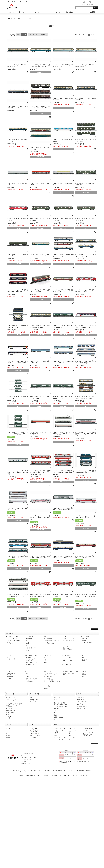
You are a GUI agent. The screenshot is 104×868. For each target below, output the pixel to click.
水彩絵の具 (9, 707)
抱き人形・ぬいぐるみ (31, 655)
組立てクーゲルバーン (69, 639)
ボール (9, 642)
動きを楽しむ (29, 639)
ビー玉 (8, 736)
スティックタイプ (11, 699)
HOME (8, 18)
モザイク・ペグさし (68, 661)
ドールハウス (47, 655)
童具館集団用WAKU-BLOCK (51, 640)
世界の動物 (10, 677)
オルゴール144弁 (35, 734)
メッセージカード (30, 680)
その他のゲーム (86, 659)
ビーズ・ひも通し (67, 657)
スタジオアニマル (59, 718)
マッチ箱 (47, 685)
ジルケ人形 (28, 657)
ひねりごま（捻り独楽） (32, 678)
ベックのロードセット (68, 646)
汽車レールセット (86, 639)
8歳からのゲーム (82, 705)
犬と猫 (56, 699)
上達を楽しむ (69, 12)
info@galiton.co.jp (26, 763)
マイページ (84, 4)
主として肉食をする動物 (60, 707)
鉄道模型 (93, 12)
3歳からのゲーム (82, 697)
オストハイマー (11, 671)
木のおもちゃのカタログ (69, 673)
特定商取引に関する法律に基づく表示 (63, 771)
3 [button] (93, 35)
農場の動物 (10, 675)
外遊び (27, 673)
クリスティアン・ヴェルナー (52, 673)
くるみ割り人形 (48, 678)
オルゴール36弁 (34, 730)
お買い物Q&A (48, 771)
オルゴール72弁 (34, 732)
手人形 (27, 666)
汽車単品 (84, 640)
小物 (45, 662)
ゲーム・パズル (85, 655)
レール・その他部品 (87, 642)
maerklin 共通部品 (87, 728)
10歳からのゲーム (82, 707)
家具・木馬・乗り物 (68, 665)
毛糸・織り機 (10, 712)
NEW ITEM (57, 697)
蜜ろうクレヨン (11, 697)
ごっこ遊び (9, 655)
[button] (96, 35)
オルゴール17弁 (34, 728)
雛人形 (83, 673)
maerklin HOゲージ (59, 728)
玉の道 (64, 637)
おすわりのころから (30, 637)
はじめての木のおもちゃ (13, 637)
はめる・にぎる (30, 644)
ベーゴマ (9, 732)
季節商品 (83, 671)
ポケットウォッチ (35, 736)
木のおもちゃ (11, 12)
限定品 (56, 716)
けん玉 (8, 734)
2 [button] (91, 35)
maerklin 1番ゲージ (74, 728)
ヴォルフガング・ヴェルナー (52, 675)
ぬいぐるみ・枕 (30, 664)
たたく (27, 642)
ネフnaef (47, 642)
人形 (45, 661)
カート (90, 4)
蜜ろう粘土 (9, 709)
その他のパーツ (59, 739)
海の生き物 (57, 714)
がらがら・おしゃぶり (13, 639)
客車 (56, 734)
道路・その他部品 (67, 650)
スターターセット (59, 730)
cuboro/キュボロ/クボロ (69, 640)
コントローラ (86, 730)
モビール (28, 677)
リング (8, 730)
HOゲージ (25, 18)
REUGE (81, 12)
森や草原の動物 (11, 673)
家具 (45, 659)
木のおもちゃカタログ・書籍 (70, 671)
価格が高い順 (33, 35)
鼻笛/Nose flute (34, 699)
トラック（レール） (74, 738)
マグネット (66, 659)
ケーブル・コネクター (89, 732)
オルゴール (33, 701)
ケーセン (46, 12)
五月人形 (84, 675)
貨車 (56, 736)
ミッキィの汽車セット (87, 637)
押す (27, 646)
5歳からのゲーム (82, 701)
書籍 (64, 675)
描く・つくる (23, 12)
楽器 (31, 697)
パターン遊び (66, 655)
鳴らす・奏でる (34, 12)
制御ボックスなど (87, 734)
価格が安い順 (43, 35)
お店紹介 (30, 771)
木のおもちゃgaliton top (20, 771)
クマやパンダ (57, 701)
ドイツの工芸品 (48, 671)
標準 (18, 35)
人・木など (10, 678)
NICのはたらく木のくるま (32, 649)
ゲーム (58, 12)
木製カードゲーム (86, 657)
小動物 (56, 710)
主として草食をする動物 (60, 705)
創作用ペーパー (11, 711)
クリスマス (47, 687)
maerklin (19, 18)
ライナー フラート (49, 677)
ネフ (27, 675)
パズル (83, 661)
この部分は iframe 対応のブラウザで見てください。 (77, 758)
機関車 (56, 732)
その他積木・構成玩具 (50, 644)
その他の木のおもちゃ (31, 682)
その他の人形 (29, 661)
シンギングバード (35, 737)
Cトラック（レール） (60, 738)
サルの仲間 (57, 709)
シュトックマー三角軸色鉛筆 (14, 703)
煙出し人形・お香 (49, 680)
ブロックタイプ (11, 701)
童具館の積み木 (48, 639)
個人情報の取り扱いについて (83, 771)
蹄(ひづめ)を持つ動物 (60, 703)
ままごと (9, 657)
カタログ (56, 720)
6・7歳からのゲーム (83, 703)
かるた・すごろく (82, 709)
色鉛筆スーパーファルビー (14, 705)
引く (27, 640)
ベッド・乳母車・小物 (31, 662)
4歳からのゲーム (82, 699)
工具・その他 (86, 736)
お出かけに (10, 644)
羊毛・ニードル (11, 716)
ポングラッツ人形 (30, 659)
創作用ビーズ (10, 714)
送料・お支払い (38, 771)
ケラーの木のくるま (31, 647)
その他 (27, 651)
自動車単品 (66, 648)
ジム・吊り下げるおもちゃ (14, 640)
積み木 (45, 637)
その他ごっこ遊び (11, 659)
